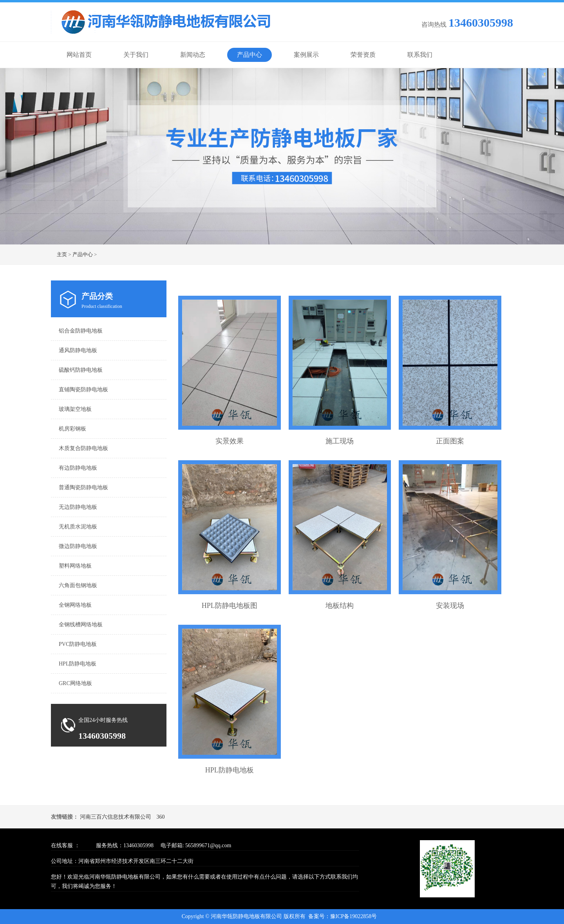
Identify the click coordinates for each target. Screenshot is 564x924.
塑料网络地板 (75, 566)
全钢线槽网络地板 (81, 625)
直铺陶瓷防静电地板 (83, 390)
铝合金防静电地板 (81, 331)
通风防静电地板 (78, 350)
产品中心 (249, 55)
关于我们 (136, 55)
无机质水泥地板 (78, 527)
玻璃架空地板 (75, 409)
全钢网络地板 (75, 605)
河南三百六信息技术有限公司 (116, 817)
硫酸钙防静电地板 (81, 370)
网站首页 (79, 55)
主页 (62, 254)
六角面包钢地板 (78, 585)
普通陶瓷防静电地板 (83, 487)
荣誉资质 (363, 55)
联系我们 (420, 55)
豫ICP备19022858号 (354, 916)
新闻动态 (193, 55)
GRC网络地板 (75, 683)
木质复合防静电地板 (83, 448)
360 (161, 817)
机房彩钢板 (72, 429)
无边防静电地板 (78, 507)
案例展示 (306, 55)
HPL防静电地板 (78, 664)
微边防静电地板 (78, 546)
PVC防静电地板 (78, 644)
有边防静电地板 (78, 468)
